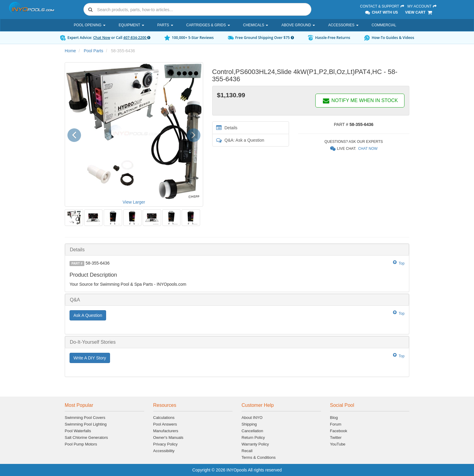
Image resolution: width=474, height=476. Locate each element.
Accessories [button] (343, 25)
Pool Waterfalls (78, 431)
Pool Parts (94, 51)
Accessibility (164, 451)
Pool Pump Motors (81, 444)
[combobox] (197, 9)
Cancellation (252, 431)
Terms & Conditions (259, 457)
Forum (336, 424)
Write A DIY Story (90, 358)
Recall (247, 451)
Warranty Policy (255, 444)
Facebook (339, 431)
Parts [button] (165, 25)
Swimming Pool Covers (85, 418)
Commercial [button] (384, 25)
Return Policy (253, 437)
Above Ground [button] (298, 25)
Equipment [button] (131, 25)
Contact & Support (382, 6)
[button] (76, 134)
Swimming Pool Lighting (86, 424)
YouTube (338, 444)
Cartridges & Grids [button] (208, 25)
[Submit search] (90, 9)
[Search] (203, 10)
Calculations (164, 418)
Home (70, 51)
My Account (422, 6)
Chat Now (102, 38)
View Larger (134, 202)
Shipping (249, 424)
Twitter (336, 437)
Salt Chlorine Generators (86, 437)
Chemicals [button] (256, 25)
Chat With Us (381, 12)
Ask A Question (88, 315)
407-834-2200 (137, 38)
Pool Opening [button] (90, 25)
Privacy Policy (166, 444)
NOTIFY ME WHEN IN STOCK (360, 100)
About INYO (252, 418)
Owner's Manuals (168, 437)
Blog (334, 418)
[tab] (237, 250)
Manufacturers (166, 431)
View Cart (419, 12)
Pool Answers (165, 424)
